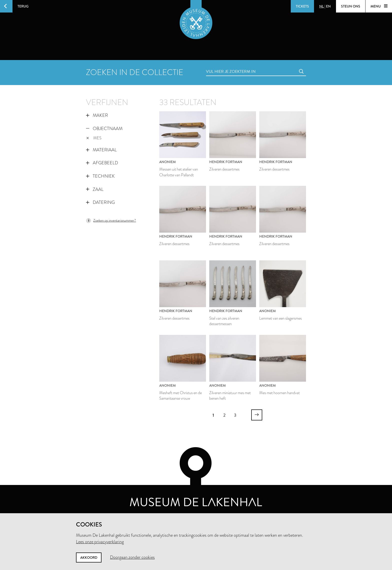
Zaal (95, 189)
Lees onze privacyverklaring (100, 542)
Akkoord (89, 557)
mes (94, 138)
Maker (97, 115)
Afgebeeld (102, 163)
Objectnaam (104, 129)
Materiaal (101, 150)
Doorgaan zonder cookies (132, 557)
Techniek (100, 176)
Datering (100, 202)
